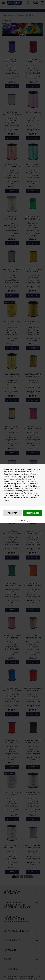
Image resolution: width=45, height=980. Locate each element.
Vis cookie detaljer (22, 521)
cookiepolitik (24, 495)
